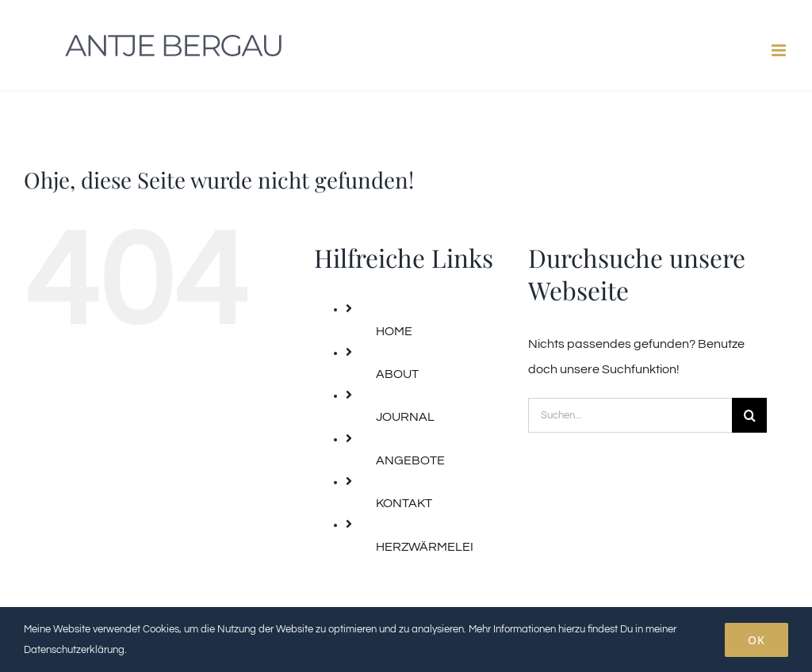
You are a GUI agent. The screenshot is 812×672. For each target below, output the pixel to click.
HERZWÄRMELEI (425, 547)
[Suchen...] (630, 415)
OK (756, 640)
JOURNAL (405, 417)
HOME (394, 331)
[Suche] (749, 415)
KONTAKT (404, 503)
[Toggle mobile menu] (780, 50)
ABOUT (397, 374)
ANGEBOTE (410, 460)
